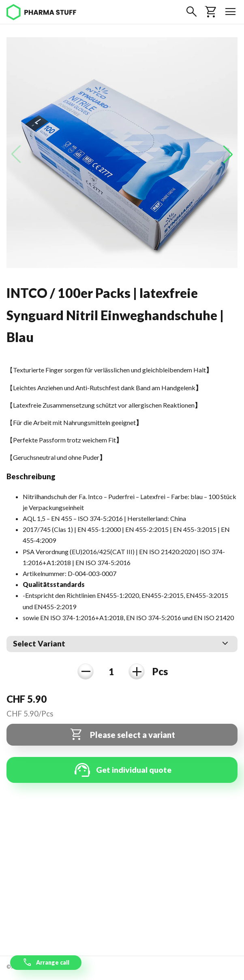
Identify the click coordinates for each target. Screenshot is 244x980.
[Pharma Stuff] (41, 12)
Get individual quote (122, 770)
